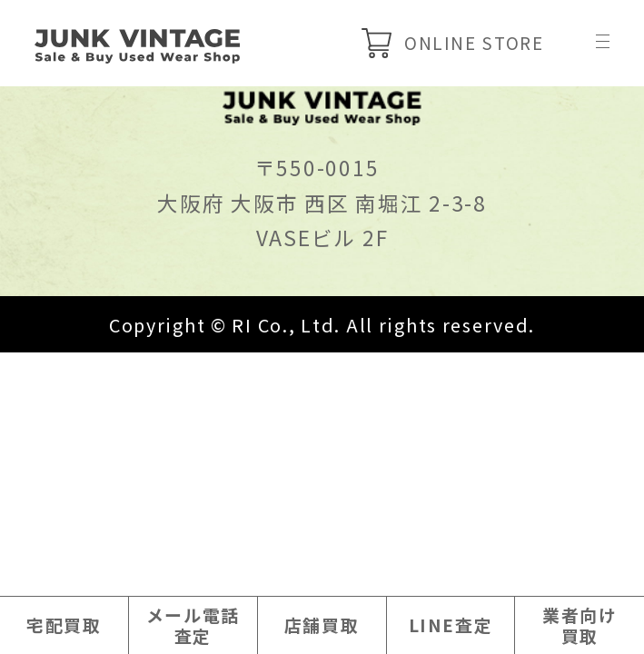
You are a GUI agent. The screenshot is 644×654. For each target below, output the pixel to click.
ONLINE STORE (444, 45)
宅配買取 (64, 624)
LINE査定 (451, 624)
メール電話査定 (193, 624)
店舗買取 (322, 624)
